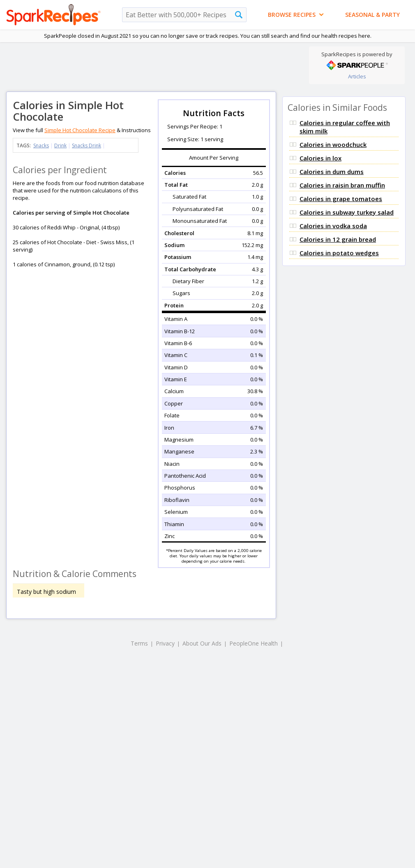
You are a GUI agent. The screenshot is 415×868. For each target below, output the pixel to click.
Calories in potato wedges (339, 253)
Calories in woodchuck (333, 144)
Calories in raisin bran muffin (342, 185)
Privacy (165, 643)
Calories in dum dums (332, 172)
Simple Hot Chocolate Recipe (80, 130)
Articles (357, 76)
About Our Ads (202, 643)
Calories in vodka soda (333, 226)
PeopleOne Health (254, 643)
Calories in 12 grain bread (338, 239)
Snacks (41, 145)
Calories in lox (320, 158)
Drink (60, 145)
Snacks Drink (86, 145)
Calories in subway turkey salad (347, 212)
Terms (139, 643)
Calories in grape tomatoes (341, 199)
